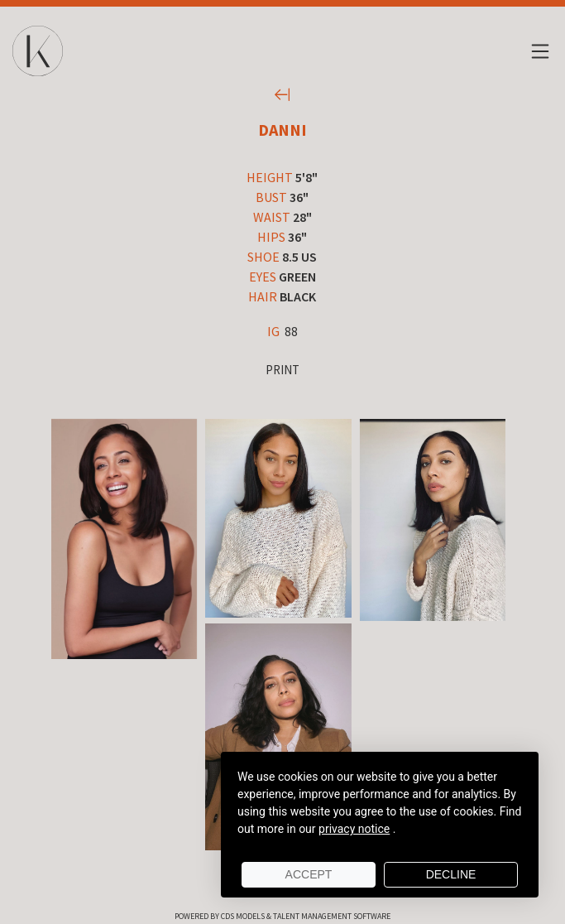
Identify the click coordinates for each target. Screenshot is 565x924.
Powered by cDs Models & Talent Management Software (282, 916)
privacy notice (354, 829)
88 (282, 331)
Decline (451, 874)
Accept (309, 874)
